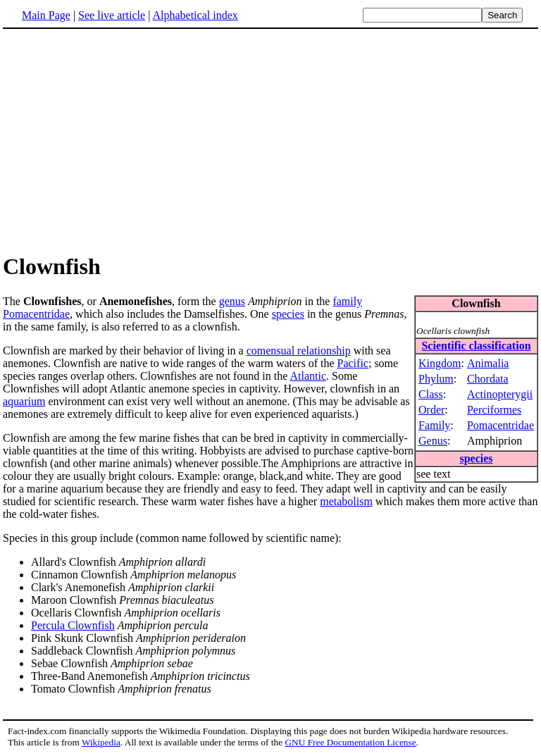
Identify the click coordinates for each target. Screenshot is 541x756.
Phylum (436, 379)
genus (232, 301)
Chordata (488, 379)
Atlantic (308, 376)
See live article (112, 15)
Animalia (488, 363)
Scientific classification (476, 346)
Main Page (46, 15)
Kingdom (440, 363)
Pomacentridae (500, 425)
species (476, 458)
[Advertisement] (270, 140)
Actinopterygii (500, 394)
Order (431, 410)
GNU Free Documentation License (350, 742)
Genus (433, 441)
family (347, 301)
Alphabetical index (195, 15)
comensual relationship (299, 351)
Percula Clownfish (73, 625)
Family (434, 425)
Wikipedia (101, 742)
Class (431, 394)
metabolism (346, 501)
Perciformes (494, 410)
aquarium (24, 401)
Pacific (353, 363)
